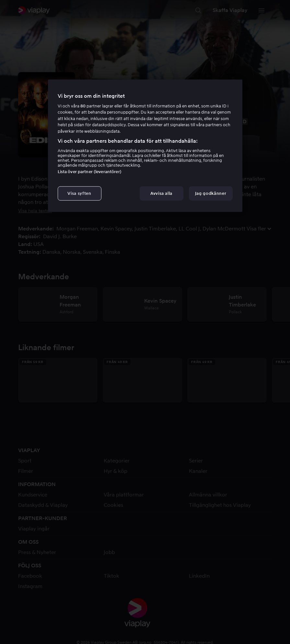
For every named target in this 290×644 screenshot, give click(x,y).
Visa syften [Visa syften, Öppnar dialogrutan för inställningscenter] (79, 193)
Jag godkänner (211, 193)
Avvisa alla (161, 193)
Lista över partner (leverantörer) (90, 172)
